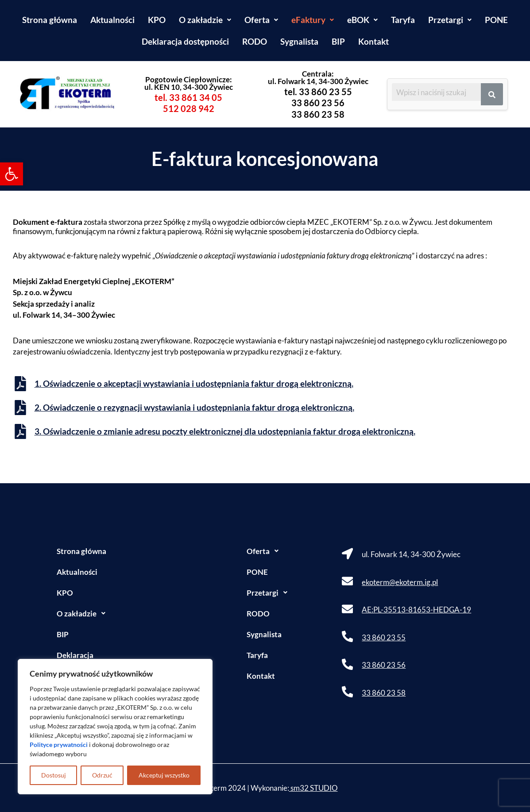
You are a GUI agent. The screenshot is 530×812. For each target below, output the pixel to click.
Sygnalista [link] (299, 41)
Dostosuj (54, 775)
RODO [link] (255, 41)
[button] (205, 20)
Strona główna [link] (50, 20)
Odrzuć (102, 775)
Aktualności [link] (112, 20)
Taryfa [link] (403, 20)
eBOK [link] (362, 20)
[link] (12, 174)
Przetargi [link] (450, 20)
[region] (115, 727)
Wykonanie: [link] (294, 788)
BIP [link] (338, 41)
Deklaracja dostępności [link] (185, 41)
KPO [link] (157, 20)
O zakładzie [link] (205, 20)
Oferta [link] (261, 20)
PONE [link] (496, 20)
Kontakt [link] (373, 41)
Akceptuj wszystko (164, 775)
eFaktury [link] (313, 20)
